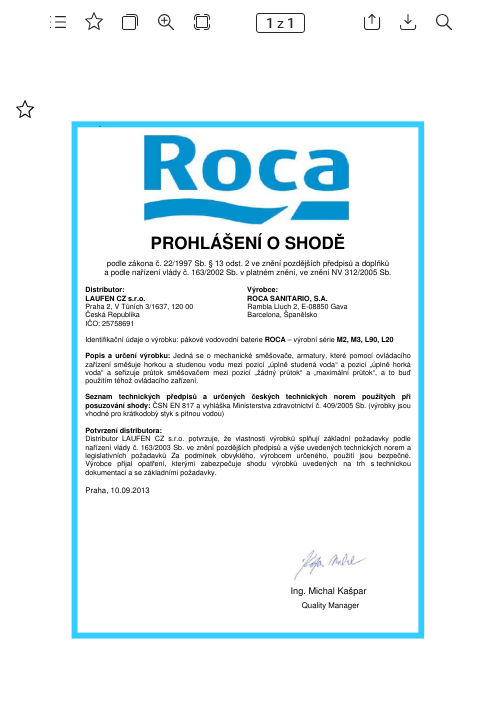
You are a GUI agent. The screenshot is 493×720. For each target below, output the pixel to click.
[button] (58, 22)
